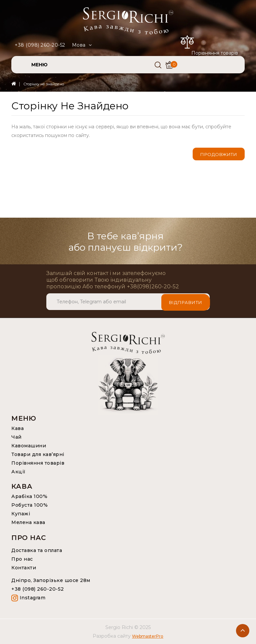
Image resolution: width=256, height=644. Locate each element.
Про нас (22, 559)
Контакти (24, 568)
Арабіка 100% (29, 496)
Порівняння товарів (38, 463)
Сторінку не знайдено (44, 84)
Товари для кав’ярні (38, 454)
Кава (17, 428)
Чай (16, 437)
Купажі (21, 514)
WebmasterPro (148, 636)
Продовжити (219, 154)
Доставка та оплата (37, 550)
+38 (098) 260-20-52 (40, 45)
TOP (243, 631)
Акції (18, 472)
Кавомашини (29, 446)
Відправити (186, 302)
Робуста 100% (29, 505)
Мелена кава (28, 522)
